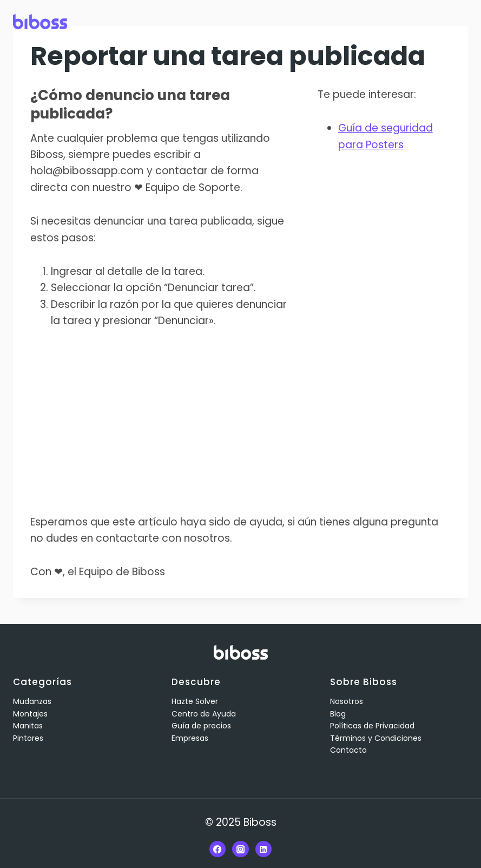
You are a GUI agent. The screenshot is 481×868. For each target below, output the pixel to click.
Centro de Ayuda (204, 714)
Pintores (28, 738)
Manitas (28, 726)
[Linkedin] (263, 849)
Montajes (30, 714)
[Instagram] (240, 849)
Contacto (348, 750)
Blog (338, 714)
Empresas (190, 738)
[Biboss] (40, 21)
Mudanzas (32, 701)
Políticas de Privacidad (372, 726)
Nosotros (347, 701)
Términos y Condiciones (376, 738)
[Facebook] (218, 849)
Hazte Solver (195, 701)
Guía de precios (201, 726)
